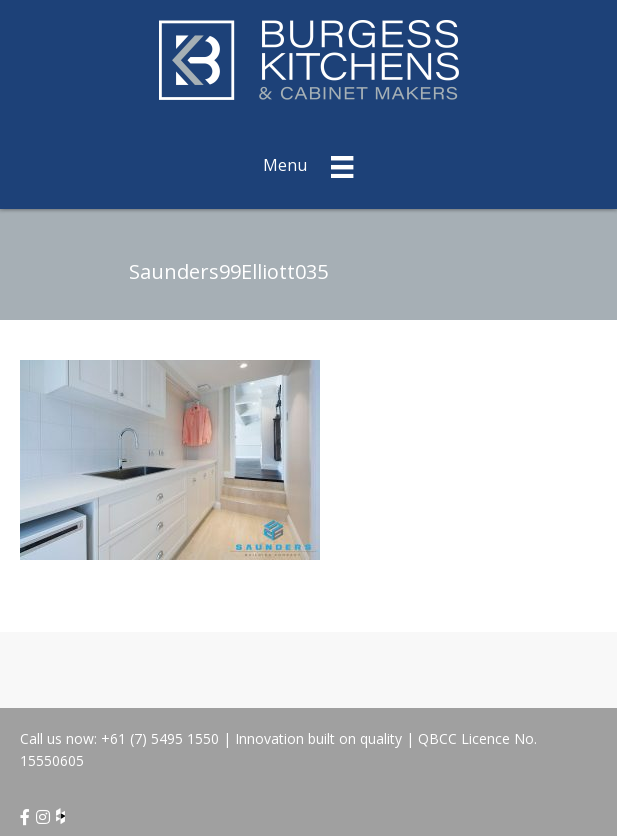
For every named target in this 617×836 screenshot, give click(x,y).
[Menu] (308, 164)
